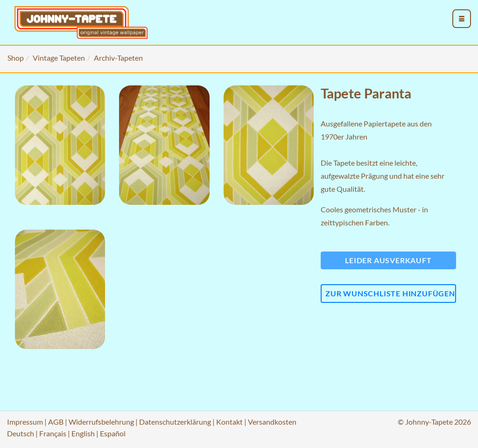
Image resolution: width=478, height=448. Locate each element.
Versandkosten (272, 422)
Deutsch (21, 433)
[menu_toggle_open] (462, 19)
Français (53, 433)
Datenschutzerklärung (175, 422)
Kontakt (229, 422)
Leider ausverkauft (388, 260)
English (83, 433)
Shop (16, 58)
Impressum (25, 422)
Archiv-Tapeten (118, 58)
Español (113, 433)
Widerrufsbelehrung (101, 422)
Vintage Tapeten (59, 58)
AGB (56, 422)
